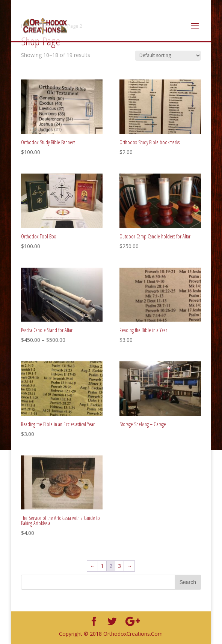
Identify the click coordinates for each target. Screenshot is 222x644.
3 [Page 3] (119, 566)
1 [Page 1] (102, 566)
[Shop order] (168, 56)
